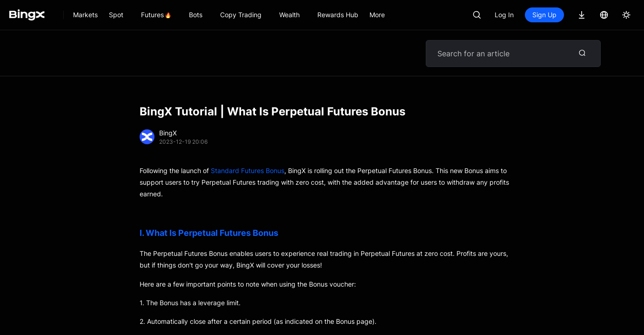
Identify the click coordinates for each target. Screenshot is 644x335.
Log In (504, 15)
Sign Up (544, 15)
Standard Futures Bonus (248, 171)
